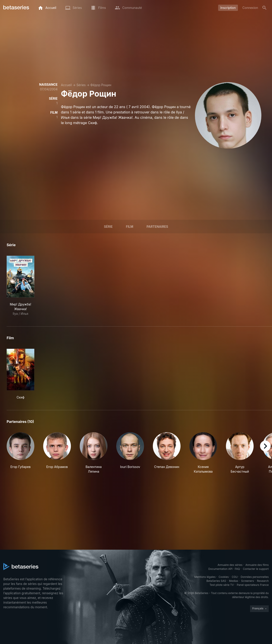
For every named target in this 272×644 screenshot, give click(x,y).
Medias (234, 581)
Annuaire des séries (230, 565)
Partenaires (157, 227)
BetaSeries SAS (216, 581)
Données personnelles (255, 577)
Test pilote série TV (222, 585)
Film (129, 227)
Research (263, 581)
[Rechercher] (264, 8)
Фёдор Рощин (101, 85)
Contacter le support (256, 569)
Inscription (228, 8)
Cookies (224, 577)
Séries (81, 85)
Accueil (66, 85)
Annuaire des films (257, 565)
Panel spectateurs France (253, 585)
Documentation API (221, 569)
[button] (20, 453)
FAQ (237, 569)
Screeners (248, 581)
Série (108, 227)
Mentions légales (205, 577)
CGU (235, 577)
